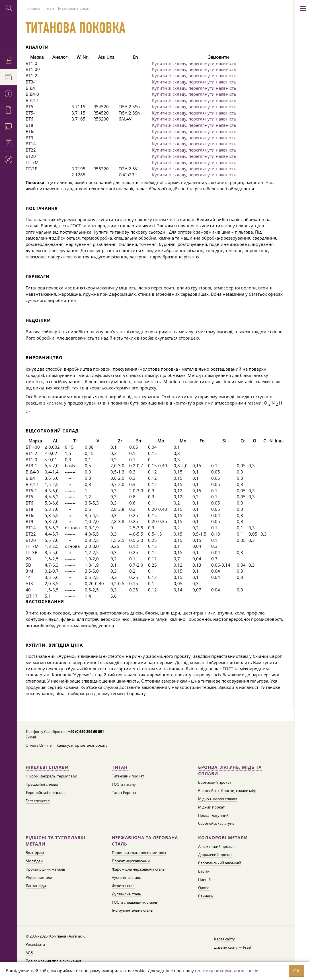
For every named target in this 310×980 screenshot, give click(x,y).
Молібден (34, 861)
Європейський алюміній (220, 863)
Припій (204, 879)
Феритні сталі (124, 886)
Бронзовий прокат (215, 782)
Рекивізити (35, 944)
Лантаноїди (36, 886)
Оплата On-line (39, 745)
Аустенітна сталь (127, 877)
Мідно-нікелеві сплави (218, 799)
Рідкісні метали (39, 877)
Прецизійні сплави (42, 784)
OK (297, 971)
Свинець (206, 896)
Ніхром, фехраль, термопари (51, 776)
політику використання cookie (227, 971)
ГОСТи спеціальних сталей (135, 902)
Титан (120, 767)
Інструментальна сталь (132, 910)
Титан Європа (124, 793)
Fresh (248, 947)
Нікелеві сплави (47, 767)
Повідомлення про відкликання (53, 961)
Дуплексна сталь (127, 894)
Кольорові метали (223, 838)
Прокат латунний (213, 815)
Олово (204, 888)
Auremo (9, 33)
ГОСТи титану (124, 784)
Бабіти (204, 871)
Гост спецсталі (38, 801)
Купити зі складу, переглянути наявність (194, 63)
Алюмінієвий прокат (216, 846)
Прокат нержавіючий (131, 861)
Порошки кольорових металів (139, 853)
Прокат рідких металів (45, 869)
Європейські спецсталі (45, 793)
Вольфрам (35, 853)
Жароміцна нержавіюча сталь (138, 869)
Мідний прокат (211, 807)
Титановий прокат (128, 776)
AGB (29, 953)
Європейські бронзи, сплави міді (227, 791)
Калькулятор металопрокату (82, 745)
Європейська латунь (216, 823)
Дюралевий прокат (215, 855)
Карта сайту (224, 939)
